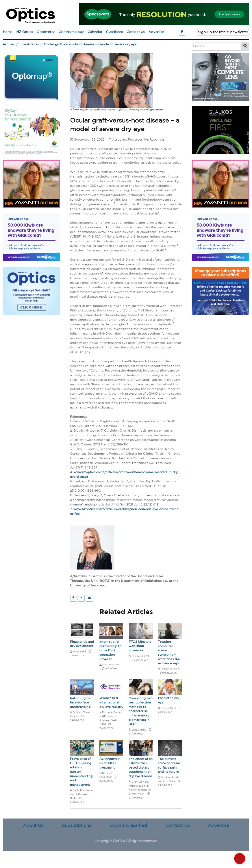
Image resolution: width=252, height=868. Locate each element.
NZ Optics (24, 32)
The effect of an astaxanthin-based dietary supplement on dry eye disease (141, 768)
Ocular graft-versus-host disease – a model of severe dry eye (90, 44)
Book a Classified (128, 826)
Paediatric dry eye (169, 700)
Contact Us (136, 32)
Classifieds (114, 32)
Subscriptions (77, 826)
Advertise (156, 32)
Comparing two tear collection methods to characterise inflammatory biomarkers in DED (141, 711)
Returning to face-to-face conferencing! (81, 703)
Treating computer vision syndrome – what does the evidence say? (169, 653)
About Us (33, 826)
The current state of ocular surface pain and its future (169, 766)
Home (8, 32)
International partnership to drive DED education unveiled (110, 650)
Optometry (45, 32)
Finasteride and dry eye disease (82, 644)
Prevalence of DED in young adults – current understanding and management (81, 772)
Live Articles (29, 44)
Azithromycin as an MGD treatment (110, 763)
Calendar (95, 32)
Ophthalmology (71, 32)
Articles (9, 44)
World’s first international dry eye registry (111, 702)
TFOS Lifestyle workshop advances (140, 646)
